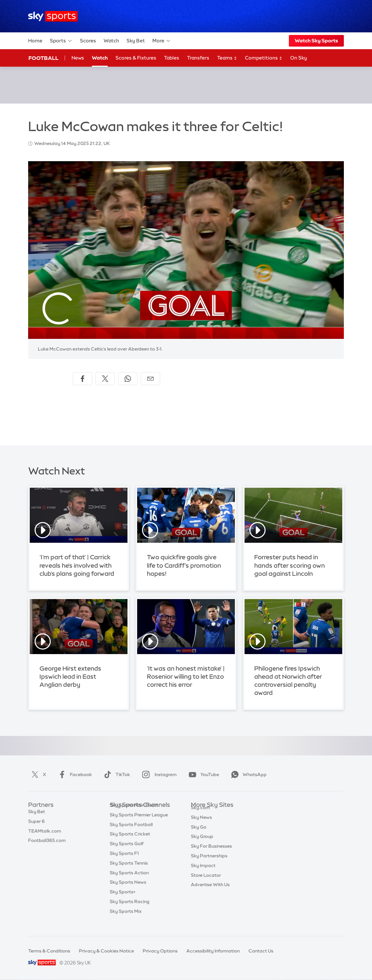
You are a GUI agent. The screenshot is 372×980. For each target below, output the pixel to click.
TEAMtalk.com (45, 834)
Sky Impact (203, 873)
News (78, 58)
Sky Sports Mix (126, 921)
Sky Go (199, 834)
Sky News (201, 825)
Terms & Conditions (49, 951)
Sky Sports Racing (130, 911)
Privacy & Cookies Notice (106, 951)
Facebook (74, 774)
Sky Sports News (128, 892)
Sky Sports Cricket (130, 844)
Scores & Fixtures (136, 58)
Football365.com (47, 844)
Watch (111, 41)
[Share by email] (150, 379)
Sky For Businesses (211, 853)
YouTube (202, 774)
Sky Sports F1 (124, 863)
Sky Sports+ (123, 902)
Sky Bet (136, 41)
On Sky (299, 58)
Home (35, 41)
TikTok (116, 774)
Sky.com (200, 815)
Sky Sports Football (131, 834)
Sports (61, 41)
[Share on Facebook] (82, 379)
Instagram (158, 774)
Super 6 (36, 825)
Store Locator (206, 883)
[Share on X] (105, 379)
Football (44, 58)
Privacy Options (160, 951)
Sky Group (202, 844)
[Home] (53, 16)
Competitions (264, 58)
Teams (227, 58)
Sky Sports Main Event (134, 815)
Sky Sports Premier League (139, 825)
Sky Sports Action (129, 883)
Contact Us (261, 951)
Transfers (198, 58)
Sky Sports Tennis (129, 873)
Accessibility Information (213, 951)
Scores (88, 41)
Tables (172, 58)
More (162, 41)
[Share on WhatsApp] (128, 379)
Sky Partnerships (209, 863)
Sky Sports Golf (127, 853)
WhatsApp (247, 774)
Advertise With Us (210, 892)
